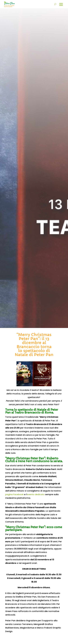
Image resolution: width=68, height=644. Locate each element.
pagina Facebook (14, 494)
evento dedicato (36, 494)
